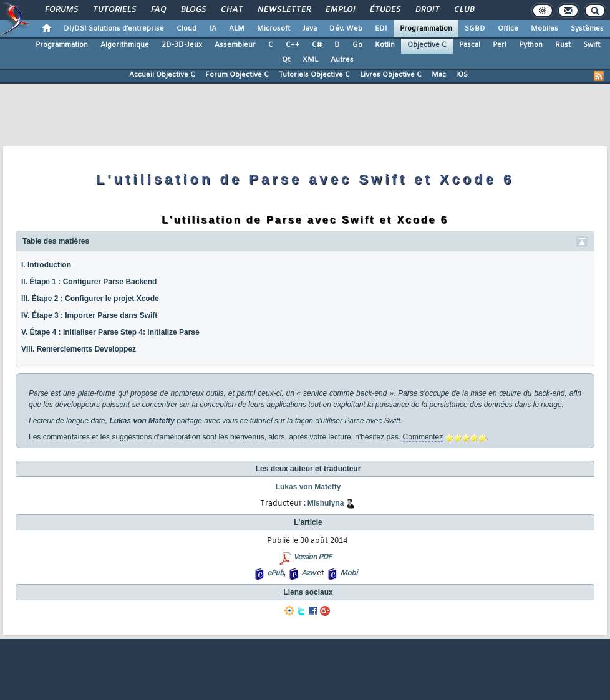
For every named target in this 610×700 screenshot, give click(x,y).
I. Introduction (46, 265)
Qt (286, 60)
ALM (237, 29)
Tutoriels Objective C (314, 75)
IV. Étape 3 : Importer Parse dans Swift (89, 315)
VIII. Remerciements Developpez (79, 349)
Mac (439, 75)
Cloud (186, 29)
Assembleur (235, 45)
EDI (381, 29)
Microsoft (274, 29)
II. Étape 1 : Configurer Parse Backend (89, 282)
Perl (500, 45)
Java (310, 29)
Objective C (427, 45)
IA (213, 29)
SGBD (475, 29)
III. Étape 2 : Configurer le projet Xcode (90, 299)
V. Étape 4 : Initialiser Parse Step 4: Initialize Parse (110, 332)
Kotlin (385, 45)
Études (385, 10)
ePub (275, 573)
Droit (427, 10)
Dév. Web (346, 29)
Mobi (348, 573)
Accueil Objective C (162, 75)
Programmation (426, 29)
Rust (563, 45)
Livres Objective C (391, 75)
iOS (462, 75)
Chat (231, 10)
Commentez (423, 437)
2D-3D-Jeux (182, 45)
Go (357, 45)
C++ (293, 45)
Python (531, 45)
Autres (342, 60)
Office (508, 29)
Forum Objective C (237, 75)
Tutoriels (114, 10)
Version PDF (312, 557)
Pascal (470, 45)
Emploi (340, 10)
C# (317, 45)
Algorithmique (125, 45)
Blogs (193, 10)
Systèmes (587, 29)
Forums (61, 10)
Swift (592, 45)
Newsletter (283, 10)
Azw (308, 573)
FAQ (158, 10)
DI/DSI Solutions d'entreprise (114, 29)
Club (463, 10)
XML (310, 60)
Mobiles (545, 29)
